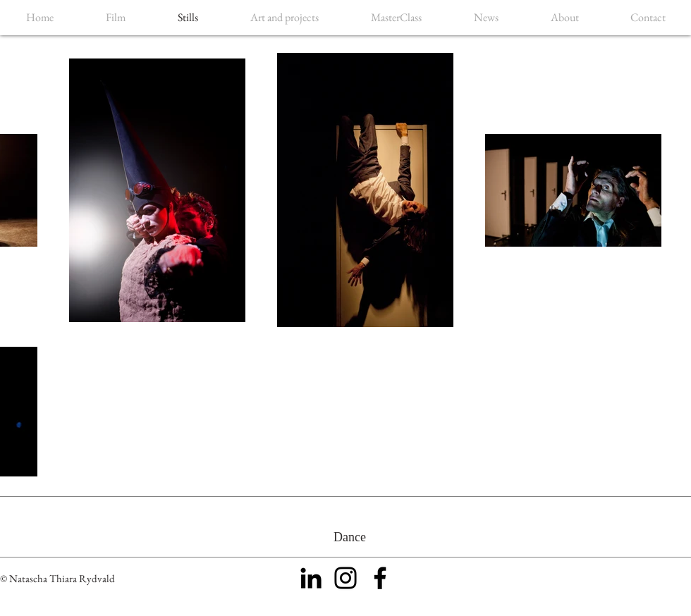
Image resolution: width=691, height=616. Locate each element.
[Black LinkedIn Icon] (311, 578)
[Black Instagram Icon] (345, 578)
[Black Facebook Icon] (380, 578)
